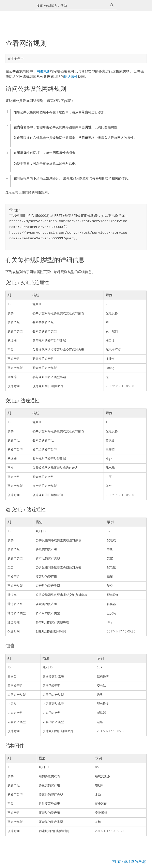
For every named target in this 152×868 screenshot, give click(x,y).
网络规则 (43, 71)
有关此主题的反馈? (132, 860)
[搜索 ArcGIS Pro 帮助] (72, 6)
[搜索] (112, 5)
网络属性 (71, 77)
